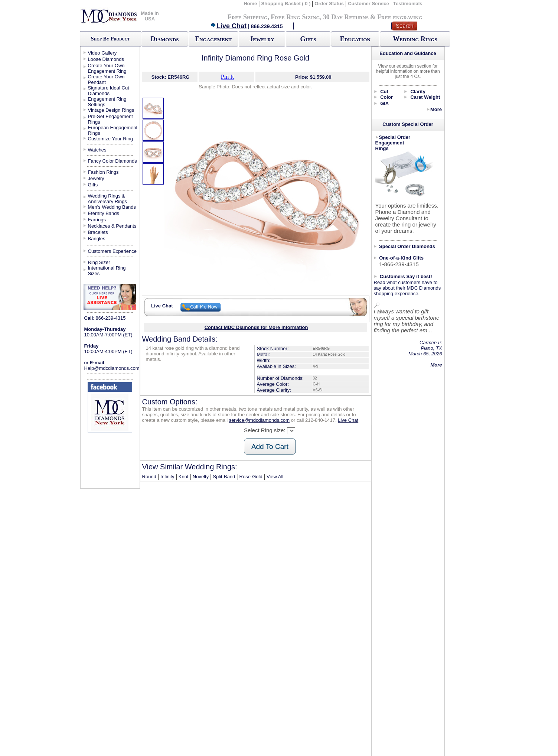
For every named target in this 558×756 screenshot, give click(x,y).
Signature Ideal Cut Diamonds (109, 91)
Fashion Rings (103, 172)
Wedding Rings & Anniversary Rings (108, 199)
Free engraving (400, 17)
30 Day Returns (346, 17)
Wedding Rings (415, 39)
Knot (184, 477)
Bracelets (98, 232)
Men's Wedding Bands (112, 207)
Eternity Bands (104, 213)
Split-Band (224, 477)
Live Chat (228, 26)
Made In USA (150, 16)
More (436, 109)
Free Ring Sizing (295, 17)
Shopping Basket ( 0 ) (287, 4)
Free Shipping (248, 17)
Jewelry (262, 39)
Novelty (201, 477)
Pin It (227, 77)
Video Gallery (102, 53)
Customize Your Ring (110, 139)
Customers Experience (112, 251)
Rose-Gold (251, 477)
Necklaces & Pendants (112, 226)
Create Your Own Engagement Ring (107, 68)
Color (386, 97)
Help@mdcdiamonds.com (112, 368)
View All (275, 477)
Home (250, 4)
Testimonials (408, 4)
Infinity (167, 477)
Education (355, 39)
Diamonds (165, 39)
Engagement (213, 39)
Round (149, 477)
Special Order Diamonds (407, 246)
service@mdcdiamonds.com (259, 420)
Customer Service (368, 4)
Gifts (308, 39)
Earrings (97, 220)
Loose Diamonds (106, 59)
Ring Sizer (99, 262)
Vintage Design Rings (111, 110)
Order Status (329, 4)
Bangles (97, 239)
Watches (97, 150)
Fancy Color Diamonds (112, 161)
